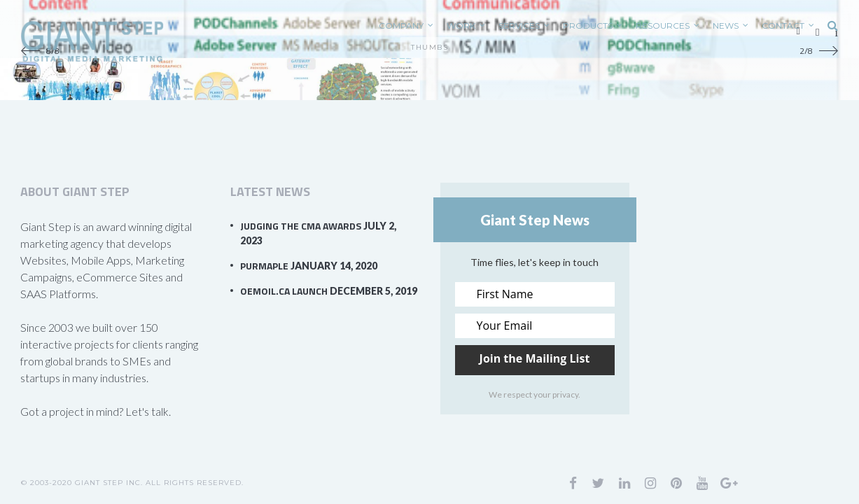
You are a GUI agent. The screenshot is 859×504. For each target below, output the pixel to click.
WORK (461, 26)
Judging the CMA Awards (301, 226)
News (726, 26)
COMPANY (401, 26)
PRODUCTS (588, 26)
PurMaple (264, 266)
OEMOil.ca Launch (284, 291)
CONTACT (783, 26)
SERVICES (519, 26)
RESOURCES (663, 26)
